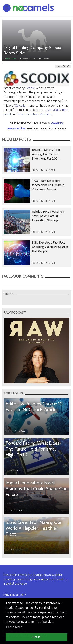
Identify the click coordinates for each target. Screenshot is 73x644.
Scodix (30, 88)
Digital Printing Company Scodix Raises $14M (32, 50)
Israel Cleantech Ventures (35, 114)
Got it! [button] (36, 637)
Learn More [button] (14, 627)
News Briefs (63, 66)
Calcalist (21, 106)
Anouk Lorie (11, 59)
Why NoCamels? (14, 595)
